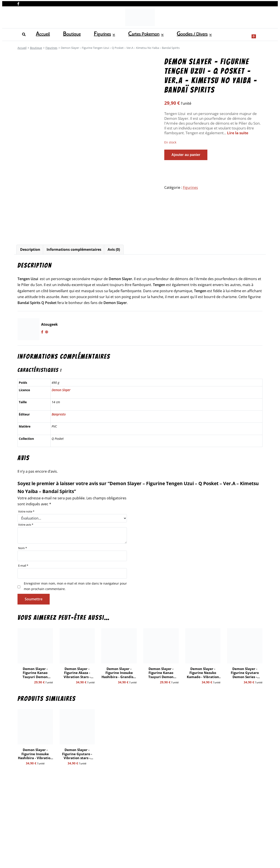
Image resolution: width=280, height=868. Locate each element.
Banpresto (59, 414)
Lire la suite (238, 133)
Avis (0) (114, 249)
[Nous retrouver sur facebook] (18, 3)
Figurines (65, 34)
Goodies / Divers (138, 34)
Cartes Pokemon (98, 34)
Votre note (26, 511)
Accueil (23, 34)
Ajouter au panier (186, 155)
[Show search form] (257, 34)
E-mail (23, 566)
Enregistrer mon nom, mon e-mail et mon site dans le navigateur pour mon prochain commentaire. (75, 586)
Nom (23, 548)
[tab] (30, 250)
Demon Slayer (61, 390)
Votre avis (26, 525)
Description (30, 249)
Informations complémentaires (74, 249)
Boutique (44, 34)
